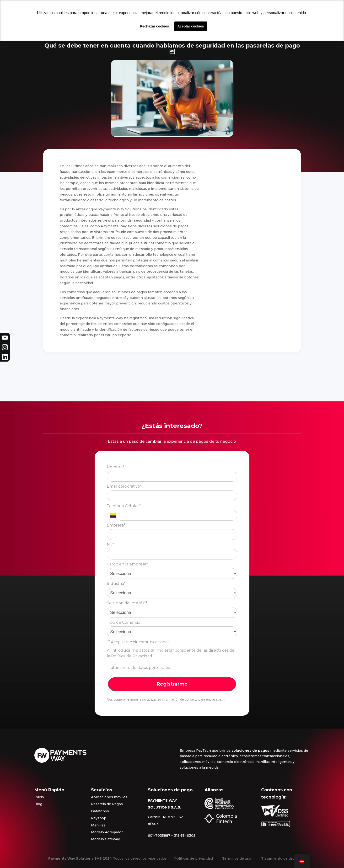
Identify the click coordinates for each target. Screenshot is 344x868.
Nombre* (116, 467)
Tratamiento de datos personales (138, 668)
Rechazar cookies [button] (155, 26)
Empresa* (116, 525)
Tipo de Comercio (124, 622)
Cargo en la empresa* (127, 564)
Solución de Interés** (127, 603)
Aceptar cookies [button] (191, 26)
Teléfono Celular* (124, 506)
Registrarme (172, 684)
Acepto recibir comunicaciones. (138, 642)
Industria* (116, 583)
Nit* (110, 545)
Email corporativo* (124, 486)
